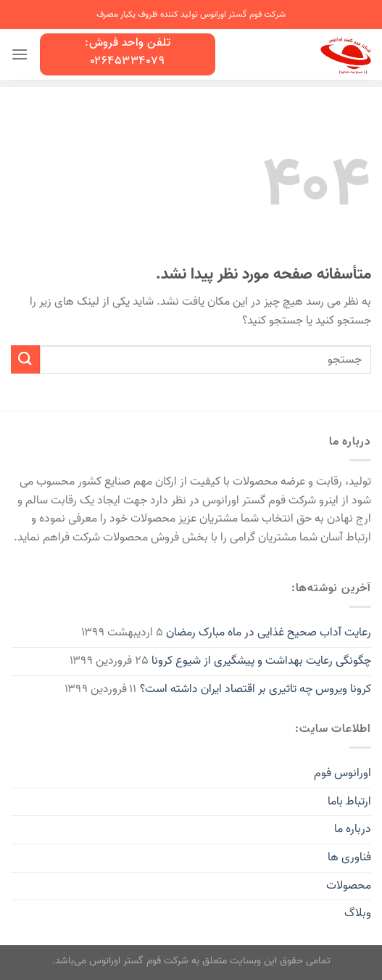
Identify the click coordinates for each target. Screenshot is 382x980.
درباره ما (353, 829)
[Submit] (25, 359)
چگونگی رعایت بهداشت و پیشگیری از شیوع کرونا (261, 661)
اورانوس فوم (342, 773)
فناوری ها (349, 857)
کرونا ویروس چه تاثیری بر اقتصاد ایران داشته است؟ (256, 689)
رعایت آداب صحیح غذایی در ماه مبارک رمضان (269, 633)
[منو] (20, 54)
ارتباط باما (349, 802)
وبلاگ (358, 913)
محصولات (349, 886)
